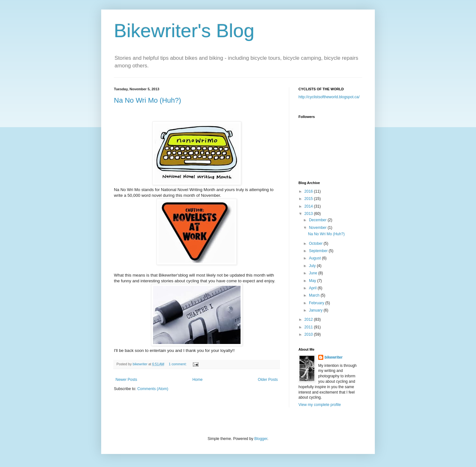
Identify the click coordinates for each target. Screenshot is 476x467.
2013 (309, 214)
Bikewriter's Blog (184, 31)
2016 (309, 191)
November (318, 228)
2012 (309, 319)
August (315, 258)
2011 (309, 327)
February (317, 303)
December (318, 220)
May (313, 281)
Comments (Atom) (153, 389)
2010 (309, 334)
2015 (309, 199)
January (316, 310)
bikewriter (334, 357)
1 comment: (178, 364)
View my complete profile (320, 405)
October (316, 244)
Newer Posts (126, 380)
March (315, 295)
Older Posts (268, 380)
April (313, 288)
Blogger (261, 439)
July (313, 266)
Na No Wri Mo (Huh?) (147, 100)
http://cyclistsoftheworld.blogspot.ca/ (329, 97)
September (319, 251)
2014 (309, 206)
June (314, 273)
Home (198, 380)
